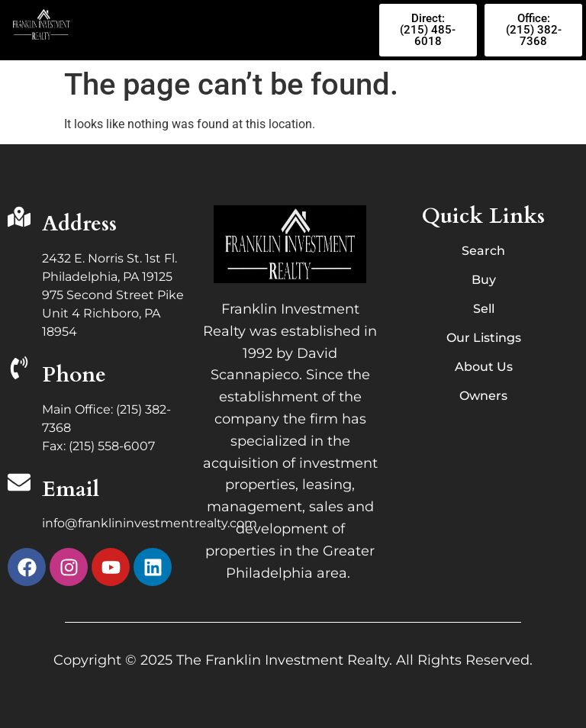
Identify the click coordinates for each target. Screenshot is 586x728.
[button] (228, 30)
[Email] (19, 484)
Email (71, 489)
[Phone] (19, 370)
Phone (74, 375)
